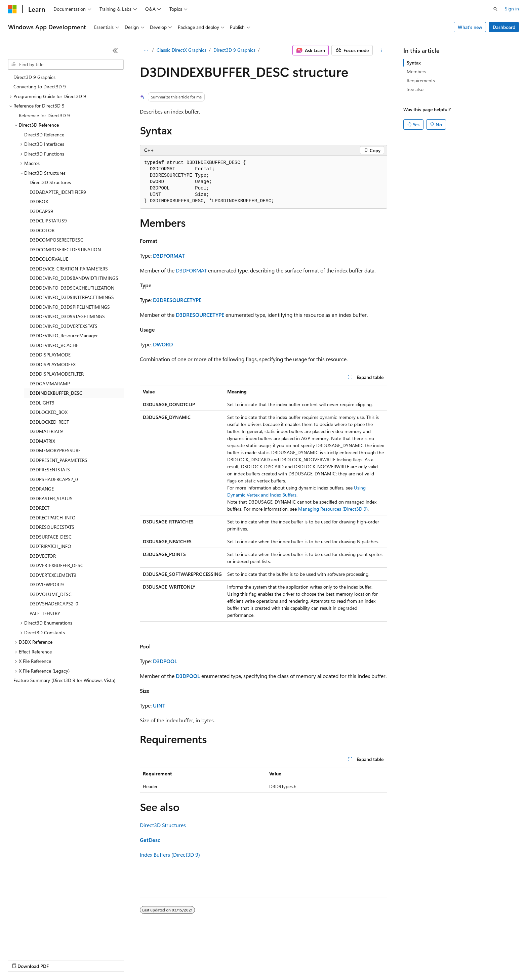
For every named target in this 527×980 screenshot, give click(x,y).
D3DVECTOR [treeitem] (43, 556)
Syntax (414, 63)
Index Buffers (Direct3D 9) (170, 855)
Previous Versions (61, 960)
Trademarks (279, 960)
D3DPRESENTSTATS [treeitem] (50, 470)
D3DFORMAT (169, 255)
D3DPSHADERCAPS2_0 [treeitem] (54, 479)
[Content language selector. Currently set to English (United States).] (39, 944)
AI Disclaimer (22, 960)
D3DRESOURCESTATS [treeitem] (52, 527)
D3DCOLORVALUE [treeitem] (49, 259)
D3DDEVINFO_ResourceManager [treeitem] (64, 335)
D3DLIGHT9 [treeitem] (42, 403)
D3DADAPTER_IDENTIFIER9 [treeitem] (58, 192)
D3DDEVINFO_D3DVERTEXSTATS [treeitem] (64, 326)
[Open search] (495, 9)
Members (416, 71)
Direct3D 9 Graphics (234, 50)
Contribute (120, 960)
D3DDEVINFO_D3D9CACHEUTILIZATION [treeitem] (72, 288)
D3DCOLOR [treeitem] (42, 230)
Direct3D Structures (163, 825)
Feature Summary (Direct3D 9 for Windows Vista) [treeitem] (64, 680)
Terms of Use (246, 960)
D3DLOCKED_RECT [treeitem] (49, 422)
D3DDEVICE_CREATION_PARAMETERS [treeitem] (69, 269)
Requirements (421, 80)
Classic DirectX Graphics (181, 50)
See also (415, 89)
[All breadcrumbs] (146, 50)
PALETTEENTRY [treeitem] (45, 613)
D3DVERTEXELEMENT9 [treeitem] (53, 575)
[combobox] (66, 65)
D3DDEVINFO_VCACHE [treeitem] (54, 345)
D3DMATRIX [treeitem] (42, 441)
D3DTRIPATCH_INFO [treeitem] (50, 546)
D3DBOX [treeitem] (39, 201)
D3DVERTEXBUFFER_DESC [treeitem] (56, 565)
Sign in (512, 9)
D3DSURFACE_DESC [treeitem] (51, 537)
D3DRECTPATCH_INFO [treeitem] (53, 518)
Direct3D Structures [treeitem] (50, 182)
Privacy (147, 960)
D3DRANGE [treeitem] (42, 489)
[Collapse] (115, 50)
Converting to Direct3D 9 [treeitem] (40, 87)
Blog (92, 960)
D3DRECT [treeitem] (39, 508)
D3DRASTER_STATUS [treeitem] (51, 498)
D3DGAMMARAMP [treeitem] (50, 384)
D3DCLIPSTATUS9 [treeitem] (48, 221)
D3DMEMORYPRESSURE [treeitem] (55, 450)
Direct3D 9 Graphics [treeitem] (34, 77)
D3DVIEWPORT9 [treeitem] (47, 584)
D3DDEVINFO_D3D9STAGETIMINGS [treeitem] (67, 316)
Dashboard (504, 27)
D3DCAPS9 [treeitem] (41, 211)
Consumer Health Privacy (193, 960)
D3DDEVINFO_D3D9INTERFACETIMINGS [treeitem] (72, 297)
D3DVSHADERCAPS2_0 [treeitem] (54, 604)
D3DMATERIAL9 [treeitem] (46, 431)
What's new (470, 27)
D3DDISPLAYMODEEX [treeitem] (53, 364)
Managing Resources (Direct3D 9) (333, 509)
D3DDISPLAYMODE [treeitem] (50, 355)
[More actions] (381, 50)
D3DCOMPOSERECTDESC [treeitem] (56, 240)
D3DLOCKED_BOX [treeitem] (49, 412)
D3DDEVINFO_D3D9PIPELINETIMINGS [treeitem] (70, 307)
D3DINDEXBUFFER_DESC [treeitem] (56, 393)
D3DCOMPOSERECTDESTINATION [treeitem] (65, 249)
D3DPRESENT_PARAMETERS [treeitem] (58, 460)
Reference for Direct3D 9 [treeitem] (44, 115)
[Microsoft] (12, 9)
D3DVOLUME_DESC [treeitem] (51, 594)
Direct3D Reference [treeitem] (44, 135)
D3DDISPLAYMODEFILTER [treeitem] (57, 374)
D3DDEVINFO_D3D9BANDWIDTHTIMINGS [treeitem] (74, 278)
